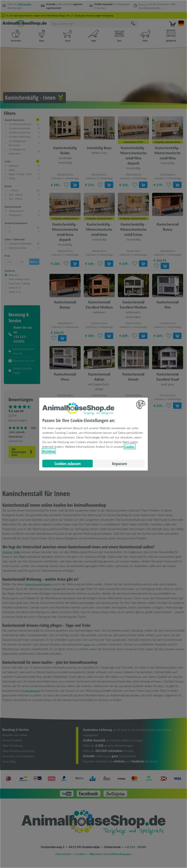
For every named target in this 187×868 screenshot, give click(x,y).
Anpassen (119, 464)
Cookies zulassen (68, 464)
